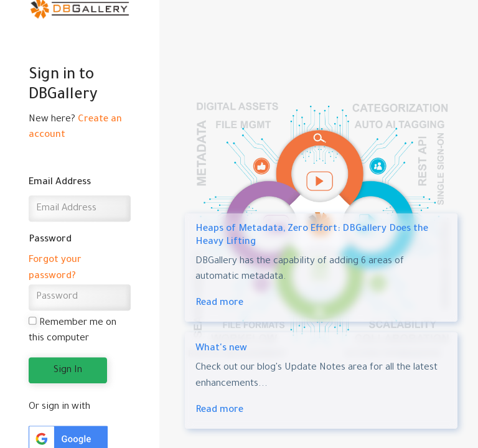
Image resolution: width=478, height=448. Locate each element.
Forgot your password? (55, 269)
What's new (221, 349)
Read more (219, 303)
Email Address (60, 183)
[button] (68, 440)
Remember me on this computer (73, 331)
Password (50, 240)
